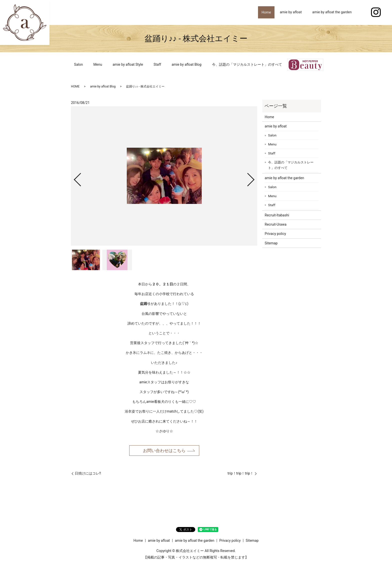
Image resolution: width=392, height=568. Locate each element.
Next (255, 178)
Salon (78, 64)
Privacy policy (275, 234)
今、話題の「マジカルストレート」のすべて (247, 64)
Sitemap (271, 243)
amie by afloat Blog (186, 64)
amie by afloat (291, 12)
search (362, 12)
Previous (73, 178)
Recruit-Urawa (276, 224)
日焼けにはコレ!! (88, 474)
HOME (75, 86)
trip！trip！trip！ (240, 474)
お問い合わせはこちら (164, 451)
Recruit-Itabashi (277, 215)
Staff (157, 64)
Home (265, 12)
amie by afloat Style (128, 64)
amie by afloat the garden (332, 12)
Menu (98, 64)
